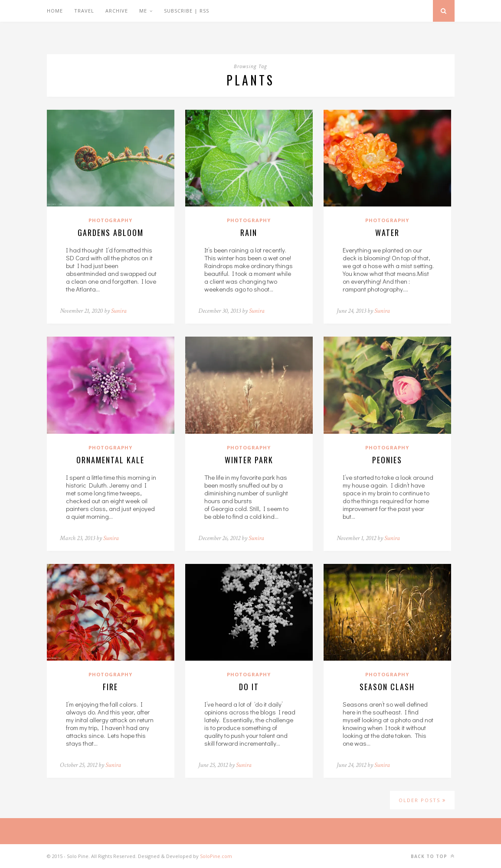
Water (387, 233)
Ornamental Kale (110, 460)
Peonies (387, 460)
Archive (117, 11)
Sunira (119, 311)
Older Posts (422, 800)
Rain (249, 233)
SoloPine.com (216, 856)
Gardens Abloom (111, 233)
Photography (110, 220)
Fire (110, 687)
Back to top (433, 856)
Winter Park (249, 460)
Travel (84, 11)
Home (55, 11)
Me (143, 11)
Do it (249, 687)
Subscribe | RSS (187, 11)
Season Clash (387, 687)
